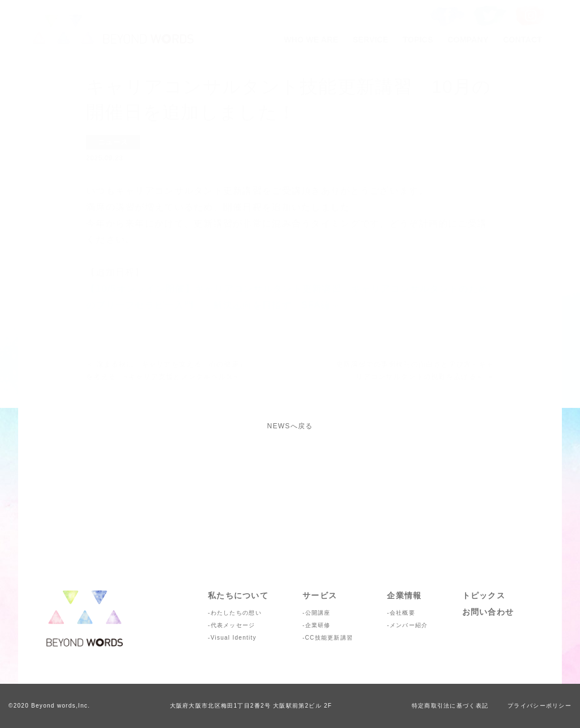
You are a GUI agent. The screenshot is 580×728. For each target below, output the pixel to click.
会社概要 (402, 613)
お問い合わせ (488, 612)
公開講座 (318, 613)
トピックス (484, 595)
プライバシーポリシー (540, 706)
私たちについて (238, 595)
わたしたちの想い (236, 613)
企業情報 (404, 595)
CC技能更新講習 (329, 638)
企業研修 (318, 625)
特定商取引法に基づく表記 (450, 706)
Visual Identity (234, 638)
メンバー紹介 (409, 625)
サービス (320, 595)
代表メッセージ (233, 625)
